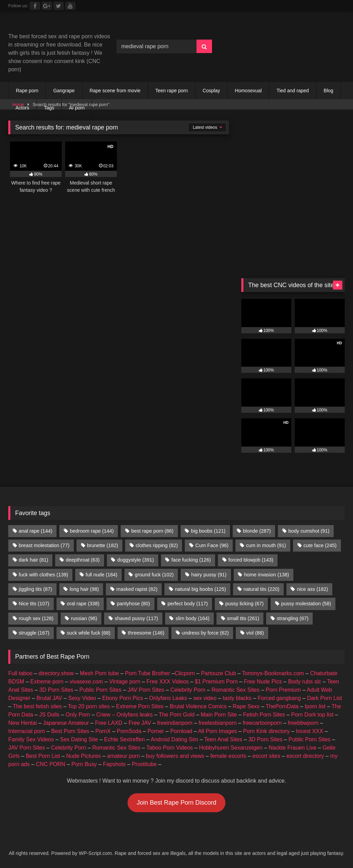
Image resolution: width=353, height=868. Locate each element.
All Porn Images (218, 731)
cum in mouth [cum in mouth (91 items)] (266, 545)
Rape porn (27, 91)
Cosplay (211, 91)
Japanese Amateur (66, 723)
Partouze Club (218, 673)
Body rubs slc (304, 682)
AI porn (77, 108)
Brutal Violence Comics (198, 706)
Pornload (181, 731)
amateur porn (123, 756)
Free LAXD (109, 723)
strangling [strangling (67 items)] (293, 618)
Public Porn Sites (100, 690)
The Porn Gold (176, 715)
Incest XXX (309, 731)
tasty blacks (237, 698)
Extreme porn (47, 682)
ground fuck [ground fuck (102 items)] (154, 575)
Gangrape (64, 91)
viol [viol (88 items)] (255, 633)
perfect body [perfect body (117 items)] (188, 604)
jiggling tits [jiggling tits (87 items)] (35, 589)
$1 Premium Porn (216, 682)
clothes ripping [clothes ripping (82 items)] (157, 545)
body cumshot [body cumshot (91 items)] (309, 531)
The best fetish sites (37, 706)
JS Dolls (49, 715)
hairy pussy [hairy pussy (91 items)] (209, 575)
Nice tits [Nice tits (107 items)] (34, 604)
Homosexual (248, 91)
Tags (49, 108)
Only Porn (78, 715)
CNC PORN (51, 764)
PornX (103, 731)
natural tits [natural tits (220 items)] (261, 589)
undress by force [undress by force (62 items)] (205, 633)
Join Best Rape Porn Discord (176, 803)
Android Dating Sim (174, 739)
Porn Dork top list (312, 715)
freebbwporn (303, 723)
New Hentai (23, 723)
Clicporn (185, 673)
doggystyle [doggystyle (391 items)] (135, 560)
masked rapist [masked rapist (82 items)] (137, 589)
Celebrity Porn (188, 690)
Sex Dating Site (79, 739)
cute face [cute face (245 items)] (320, 545)
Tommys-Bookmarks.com (273, 673)
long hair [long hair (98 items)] (84, 589)
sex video (205, 698)
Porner (156, 731)
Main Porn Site (219, 715)
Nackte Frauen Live (293, 748)
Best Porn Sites (70, 731)
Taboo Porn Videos (170, 748)
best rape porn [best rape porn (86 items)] (152, 531)
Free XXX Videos (168, 682)
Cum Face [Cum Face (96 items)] (212, 545)
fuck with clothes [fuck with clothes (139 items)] (43, 575)
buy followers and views (175, 756)
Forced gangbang (279, 698)
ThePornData (282, 706)
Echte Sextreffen (124, 739)
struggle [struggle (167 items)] (34, 633)
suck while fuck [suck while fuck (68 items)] (89, 633)
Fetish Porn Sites (264, 715)
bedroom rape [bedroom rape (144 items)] (92, 531)
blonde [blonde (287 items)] (257, 531)
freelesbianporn (218, 723)
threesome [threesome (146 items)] (146, 633)
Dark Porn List (325, 698)
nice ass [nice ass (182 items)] (312, 589)
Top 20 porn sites (89, 706)
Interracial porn (27, 731)
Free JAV (140, 723)
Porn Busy (84, 764)
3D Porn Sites (56, 690)
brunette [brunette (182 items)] (102, 545)
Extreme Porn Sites (140, 706)
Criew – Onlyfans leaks (124, 715)
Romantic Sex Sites (235, 690)
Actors (22, 108)
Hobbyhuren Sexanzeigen (231, 748)
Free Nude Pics (263, 682)
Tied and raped (293, 91)
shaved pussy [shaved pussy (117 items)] (137, 618)
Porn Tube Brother (148, 673)
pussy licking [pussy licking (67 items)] (245, 604)
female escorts (228, 756)
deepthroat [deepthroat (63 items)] (83, 560)
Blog (329, 91)
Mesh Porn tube (99, 673)
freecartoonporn (262, 723)
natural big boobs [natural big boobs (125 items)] (201, 589)
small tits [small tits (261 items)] (243, 618)
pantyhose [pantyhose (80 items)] (133, 604)
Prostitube (144, 764)
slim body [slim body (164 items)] (192, 618)
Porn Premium (283, 690)
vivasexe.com (86, 682)
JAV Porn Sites (146, 690)
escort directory (305, 756)
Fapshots (114, 764)
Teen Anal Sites (223, 739)
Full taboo (20, 673)
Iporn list (315, 706)
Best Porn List (43, 756)
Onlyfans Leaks (168, 698)
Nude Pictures (84, 756)
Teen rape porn (172, 91)
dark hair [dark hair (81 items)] (33, 560)
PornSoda (129, 731)
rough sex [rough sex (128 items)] (36, 618)
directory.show (56, 673)
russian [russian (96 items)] (84, 618)
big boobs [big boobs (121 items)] (208, 531)
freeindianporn (175, 723)
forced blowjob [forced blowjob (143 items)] (251, 560)
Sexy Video (82, 698)
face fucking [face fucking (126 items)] (191, 560)
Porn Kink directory (266, 731)
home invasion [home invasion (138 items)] (266, 575)
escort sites (266, 756)
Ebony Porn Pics (122, 698)
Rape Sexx (246, 706)
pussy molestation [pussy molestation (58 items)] (306, 604)
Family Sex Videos (31, 739)
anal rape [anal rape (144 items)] (36, 531)
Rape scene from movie (115, 91)
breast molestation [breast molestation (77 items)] (44, 545)
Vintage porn (125, 682)
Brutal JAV (49, 698)
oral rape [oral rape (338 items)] (83, 604)
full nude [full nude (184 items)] (101, 575)
